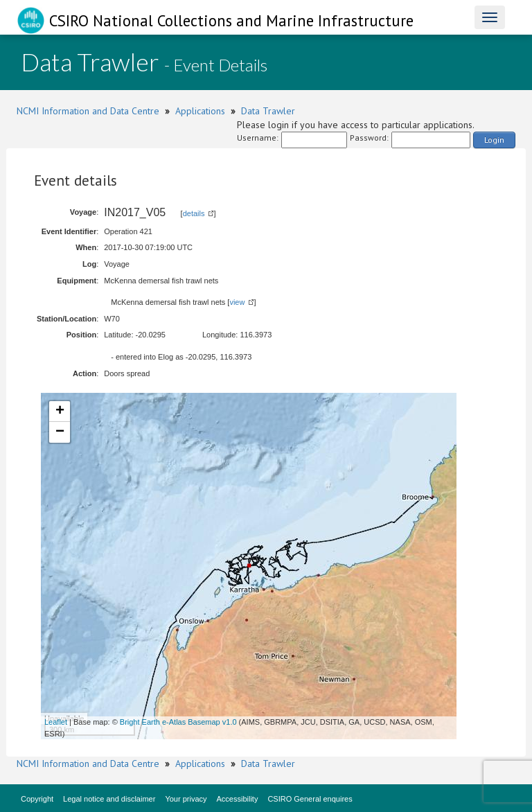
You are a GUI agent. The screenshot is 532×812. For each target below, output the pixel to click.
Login (494, 140)
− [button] (60, 432)
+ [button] (60, 412)
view (237, 302)
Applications (200, 111)
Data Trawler (268, 111)
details (194, 213)
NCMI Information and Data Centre (88, 111)
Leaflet (56, 722)
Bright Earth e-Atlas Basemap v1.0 (178, 722)
